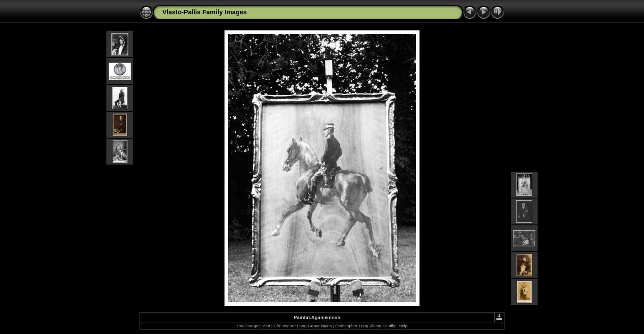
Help (403, 326)
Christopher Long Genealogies (303, 326)
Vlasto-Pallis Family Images (205, 12)
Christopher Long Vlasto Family (365, 326)
